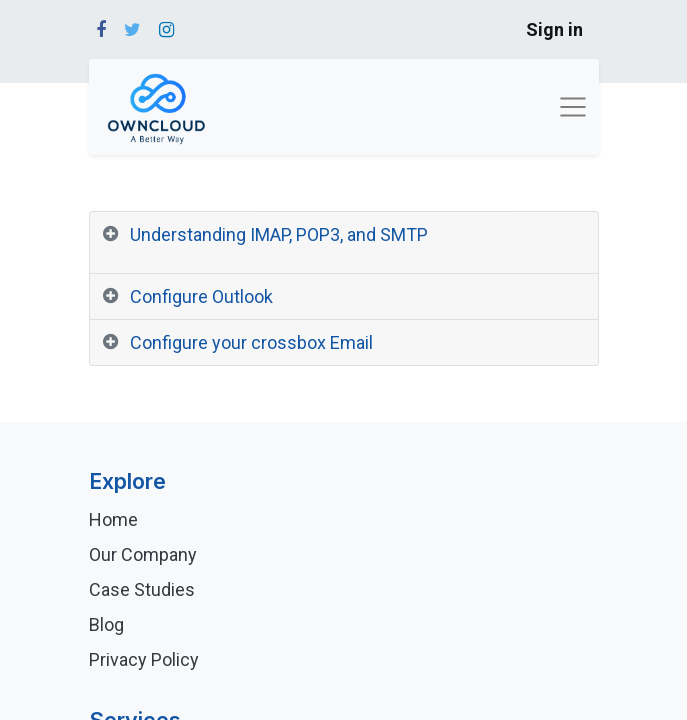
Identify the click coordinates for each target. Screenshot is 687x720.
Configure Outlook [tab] (201, 296)
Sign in (554, 29)
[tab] (344, 243)
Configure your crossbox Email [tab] (251, 342)
